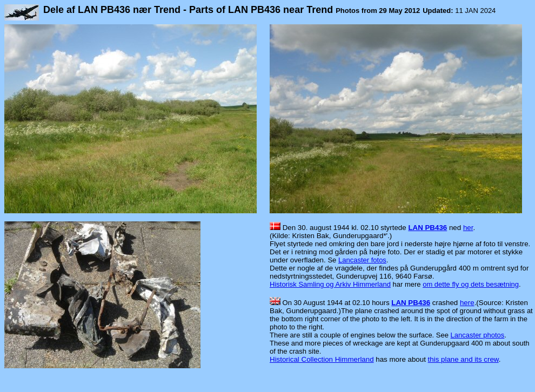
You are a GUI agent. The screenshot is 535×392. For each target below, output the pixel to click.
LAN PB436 (427, 228)
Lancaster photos (478, 335)
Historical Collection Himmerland (322, 359)
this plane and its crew (463, 359)
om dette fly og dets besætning (471, 284)
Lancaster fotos (362, 260)
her (468, 228)
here (467, 303)
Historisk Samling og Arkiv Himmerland (330, 284)
